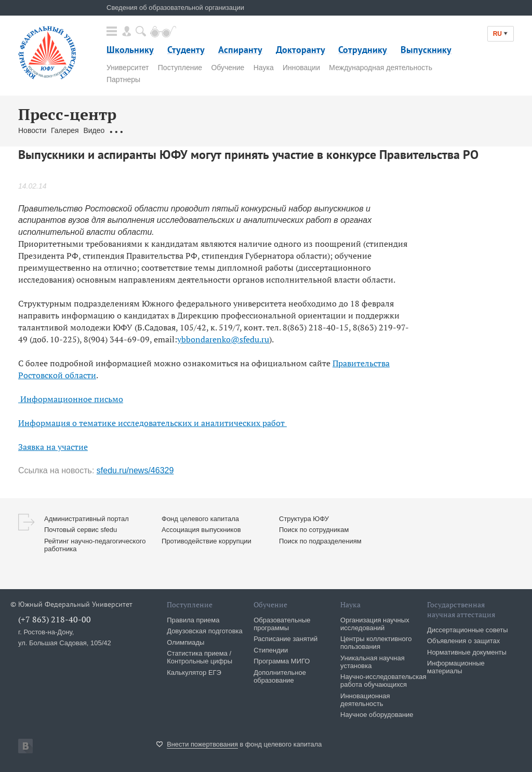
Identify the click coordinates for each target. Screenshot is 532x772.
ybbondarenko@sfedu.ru (223, 339)
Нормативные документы (467, 652)
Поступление (180, 68)
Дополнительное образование (280, 676)
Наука (264, 68)
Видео (94, 130)
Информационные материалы (456, 667)
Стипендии (271, 650)
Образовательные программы (282, 624)
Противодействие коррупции (207, 541)
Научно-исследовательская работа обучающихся (383, 681)
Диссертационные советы (468, 630)
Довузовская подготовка (205, 631)
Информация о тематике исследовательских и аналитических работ (152, 423)
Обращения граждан (144, 130)
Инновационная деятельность (365, 700)
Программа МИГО (282, 661)
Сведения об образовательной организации (175, 8)
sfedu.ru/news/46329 (135, 470)
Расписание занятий (285, 639)
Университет (128, 68)
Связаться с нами (213, 130)
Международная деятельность (381, 68)
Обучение (228, 68)
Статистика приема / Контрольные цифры (199, 657)
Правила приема (193, 620)
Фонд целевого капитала (200, 519)
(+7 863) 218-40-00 (55, 619)
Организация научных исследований (375, 624)
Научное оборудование (377, 715)
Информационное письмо (71, 399)
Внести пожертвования (202, 744)
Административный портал (87, 519)
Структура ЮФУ (304, 519)
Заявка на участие (53, 447)
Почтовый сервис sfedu (81, 530)
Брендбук (264, 130)
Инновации (301, 68)
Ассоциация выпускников (201, 530)
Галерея (65, 130)
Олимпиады (185, 642)
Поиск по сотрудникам (314, 530)
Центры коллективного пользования (376, 643)
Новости (32, 130)
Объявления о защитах (463, 641)
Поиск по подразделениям (320, 541)
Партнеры (123, 79)
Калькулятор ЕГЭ (194, 673)
